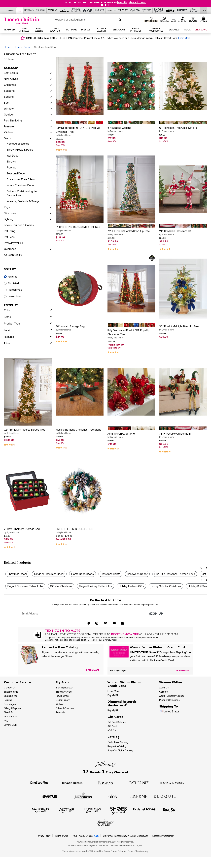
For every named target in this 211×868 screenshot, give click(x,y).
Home (7, 47)
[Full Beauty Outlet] (194, 10)
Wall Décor (13, 156)
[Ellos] (88, 10)
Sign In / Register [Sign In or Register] (64, 688)
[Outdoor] (51, 115)
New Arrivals (11, 79)
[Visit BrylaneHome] (144, 810)
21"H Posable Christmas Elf (183, 233)
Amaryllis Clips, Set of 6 (131, 435)
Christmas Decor (17, 574)
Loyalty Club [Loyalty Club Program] (10, 725)
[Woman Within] (20, 11)
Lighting (9, 219)
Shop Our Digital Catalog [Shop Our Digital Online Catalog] (120, 750)
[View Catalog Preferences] (93, 670)
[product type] (28, 324)
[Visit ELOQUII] (165, 796)
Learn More (184, 38)
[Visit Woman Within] (72, 783)
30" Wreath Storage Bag (80, 328)
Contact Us (10, 688)
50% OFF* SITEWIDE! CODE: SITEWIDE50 (91, 2)
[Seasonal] (51, 91)
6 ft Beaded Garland (131, 129)
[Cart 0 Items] (204, 20)
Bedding (9, 97)
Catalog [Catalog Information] (113, 737)
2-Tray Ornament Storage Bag (28, 531)
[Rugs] (51, 207)
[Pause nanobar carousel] (102, 5)
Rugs (7, 207)
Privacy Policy (44, 836)
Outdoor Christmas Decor (49, 574)
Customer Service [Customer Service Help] (18, 682)
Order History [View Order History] (63, 700)
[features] (28, 337)
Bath (7, 103)
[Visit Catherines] (139, 783)
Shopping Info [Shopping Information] (11, 692)
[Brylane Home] (170, 10)
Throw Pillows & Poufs (20, 150)
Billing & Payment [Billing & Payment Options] (13, 708)
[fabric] (28, 330)
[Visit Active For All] (67, 810)
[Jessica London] (76, 10)
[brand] (28, 317)
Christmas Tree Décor (21, 179)
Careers (163, 692)
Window (9, 109)
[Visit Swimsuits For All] (40, 810)
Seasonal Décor (16, 173)
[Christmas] (51, 85)
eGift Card (113, 730)
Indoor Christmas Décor (21, 185)
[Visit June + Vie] (139, 796)
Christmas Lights (110, 574)
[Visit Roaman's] (105, 783)
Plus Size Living (13, 120)
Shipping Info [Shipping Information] (11, 696)
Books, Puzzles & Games (19, 225)
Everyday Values (13, 243)
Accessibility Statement (163, 836)
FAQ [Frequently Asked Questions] (6, 721)
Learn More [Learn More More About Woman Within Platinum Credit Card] (113, 691)
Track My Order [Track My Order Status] (64, 692)
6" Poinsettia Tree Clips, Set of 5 (183, 129)
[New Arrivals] (51, 79)
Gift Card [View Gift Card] (112, 726)
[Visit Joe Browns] (83, 796)
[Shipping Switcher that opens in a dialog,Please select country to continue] (204, 10)
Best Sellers (11, 73)
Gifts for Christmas (61, 586)
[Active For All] (135, 10)
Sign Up (156, 614)
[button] (182, 20)
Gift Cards (115, 717)
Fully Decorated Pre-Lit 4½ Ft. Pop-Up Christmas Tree (80, 131)
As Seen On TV (13, 255)
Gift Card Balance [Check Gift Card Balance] (117, 722)
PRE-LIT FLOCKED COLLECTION (80, 531)
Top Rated (13, 283)
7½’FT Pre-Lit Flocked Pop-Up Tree (131, 233)
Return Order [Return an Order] (63, 696)
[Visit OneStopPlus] (39, 783)
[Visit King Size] (171, 810)
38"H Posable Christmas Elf (183, 435)
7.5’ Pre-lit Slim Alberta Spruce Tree (28, 431)
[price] (28, 343)
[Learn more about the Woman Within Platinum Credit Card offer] (183, 671)
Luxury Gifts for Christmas (166, 586)
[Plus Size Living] (51, 120)
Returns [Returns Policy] (8, 700)
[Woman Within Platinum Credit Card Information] (126, 684)
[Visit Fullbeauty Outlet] (105, 823)
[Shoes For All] (158, 10)
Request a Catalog (117, 746)
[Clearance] (51, 249)
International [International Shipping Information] (10, 716)
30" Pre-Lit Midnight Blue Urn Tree (183, 328)
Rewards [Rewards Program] (60, 712)
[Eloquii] (111, 10)
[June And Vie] (100, 10)
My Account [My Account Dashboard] (65, 682)
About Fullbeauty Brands (172, 696)
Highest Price (15, 290)
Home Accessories (18, 144)
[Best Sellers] (51, 73)
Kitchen (8, 132)
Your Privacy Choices (86, 836)
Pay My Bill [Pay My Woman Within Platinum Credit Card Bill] (113, 695)
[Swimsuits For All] (123, 10)
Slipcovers (10, 213)
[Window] (51, 109)
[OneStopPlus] (11, 10)
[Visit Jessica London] (172, 783)
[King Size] (182, 10)
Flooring (11, 167)
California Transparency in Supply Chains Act (126, 836)
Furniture (9, 126)
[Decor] (51, 138)
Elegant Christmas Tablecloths (25, 586)
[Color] (28, 310)
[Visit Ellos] (113, 796)
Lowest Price (15, 296)
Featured (13, 277)
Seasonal (10, 91)
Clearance (10, 249)
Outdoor (9, 115)
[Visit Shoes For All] (118, 810)
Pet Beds (9, 237)
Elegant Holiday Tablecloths (95, 586)
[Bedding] (51, 97)
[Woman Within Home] (22, 21)
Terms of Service (136, 851)
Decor (27, 47)
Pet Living (10, 231)
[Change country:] (162, 712)
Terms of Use (61, 836)
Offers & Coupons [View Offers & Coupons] (65, 708)
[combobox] (88, 20)
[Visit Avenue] (50, 796)
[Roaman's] (29, 10)
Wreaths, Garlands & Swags (23, 201)
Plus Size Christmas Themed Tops (175, 574)
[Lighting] (51, 219)
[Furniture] (51, 126)
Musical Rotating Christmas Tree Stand (80, 431)
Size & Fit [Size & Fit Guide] (9, 712)
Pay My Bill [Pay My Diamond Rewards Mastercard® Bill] (113, 710)
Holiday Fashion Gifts (131, 586)
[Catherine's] (41, 10)
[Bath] (51, 103)
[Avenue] (53, 10)
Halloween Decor (137, 574)
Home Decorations (83, 574)
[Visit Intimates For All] (93, 810)
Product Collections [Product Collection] (169, 700)
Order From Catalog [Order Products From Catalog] (118, 742)
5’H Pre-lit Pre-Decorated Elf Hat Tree (80, 229)
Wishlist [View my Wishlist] (60, 704)
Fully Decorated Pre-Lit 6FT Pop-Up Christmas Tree (131, 334)
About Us (164, 688)
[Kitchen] (51, 132)
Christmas (10, 85)
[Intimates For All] (147, 10)
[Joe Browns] (64, 10)
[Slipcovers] (51, 213)
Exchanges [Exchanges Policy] (10, 704)
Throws (11, 162)
